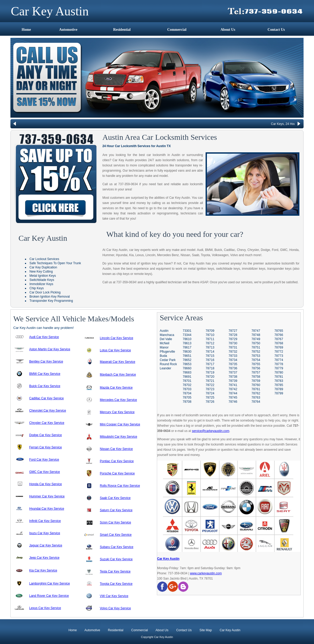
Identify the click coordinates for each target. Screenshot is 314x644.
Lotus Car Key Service (115, 350)
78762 (256, 393)
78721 (210, 381)
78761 (256, 389)
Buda (163, 356)
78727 (233, 331)
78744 (233, 393)
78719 (210, 372)
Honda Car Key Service (45, 484)
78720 (210, 377)
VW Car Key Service (114, 596)
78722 (210, 385)
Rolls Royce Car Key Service (120, 486)
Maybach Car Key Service (118, 375)
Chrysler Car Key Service (47, 423)
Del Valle (166, 339)
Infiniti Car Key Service (45, 521)
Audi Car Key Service (44, 337)
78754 (256, 360)
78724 (210, 393)
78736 (233, 368)
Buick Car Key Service (45, 386)
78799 (279, 393)
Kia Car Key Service (43, 570)
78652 (187, 360)
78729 (233, 339)
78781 (279, 377)
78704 (187, 393)
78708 (187, 402)
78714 (210, 352)
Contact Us (276, 30)
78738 (233, 377)
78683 (187, 372)
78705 (187, 398)
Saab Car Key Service (115, 498)
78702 (187, 385)
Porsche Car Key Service (117, 473)
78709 (210, 331)
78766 (279, 335)
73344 (187, 335)
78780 (279, 372)
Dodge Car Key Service (45, 435)
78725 (210, 398)
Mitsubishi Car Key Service (118, 437)
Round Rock (168, 364)
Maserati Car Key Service (118, 362)
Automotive (68, 30)
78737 (233, 372)
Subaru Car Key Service (117, 547)
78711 (210, 339)
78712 (210, 343)
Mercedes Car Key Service (118, 400)
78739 (233, 381)
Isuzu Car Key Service (45, 533)
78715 (210, 356)
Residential (122, 30)
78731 (233, 347)
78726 (210, 402)
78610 (187, 339)
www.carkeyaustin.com (206, 573)
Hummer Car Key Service (47, 496)
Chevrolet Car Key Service (48, 411)
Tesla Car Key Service (115, 571)
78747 (256, 331)
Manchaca (167, 335)
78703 (187, 389)
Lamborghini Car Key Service (50, 583)
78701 (187, 381)
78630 (187, 352)
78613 (187, 343)
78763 (256, 398)
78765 (279, 331)
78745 (233, 398)
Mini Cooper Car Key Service (120, 424)
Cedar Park (168, 360)
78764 (256, 402)
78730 (233, 343)
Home (26, 30)
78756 (256, 368)
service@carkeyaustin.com (211, 431)
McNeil (165, 343)
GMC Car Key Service (45, 472)
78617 (187, 347)
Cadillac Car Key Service (47, 398)
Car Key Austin (168, 559)
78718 (210, 368)
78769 (279, 347)
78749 (256, 339)
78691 (187, 377)
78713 (210, 347)
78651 (187, 356)
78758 (256, 377)
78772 (279, 352)
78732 (233, 352)
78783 (279, 381)
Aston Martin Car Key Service (50, 349)
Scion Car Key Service (115, 522)
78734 (233, 360)
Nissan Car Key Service (116, 449)
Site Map (205, 630)
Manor (164, 347)
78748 (256, 335)
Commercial (177, 30)
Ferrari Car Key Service (45, 447)
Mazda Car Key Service (116, 388)
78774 (279, 360)
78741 (233, 385)
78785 (279, 385)
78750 (256, 343)
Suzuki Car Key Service (116, 559)
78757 (256, 372)
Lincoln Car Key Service (116, 338)
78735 (233, 364)
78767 (279, 339)
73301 (187, 331)
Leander (165, 368)
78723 (210, 389)
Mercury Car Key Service (117, 412)
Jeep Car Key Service (44, 558)
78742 (233, 389)
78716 (210, 360)
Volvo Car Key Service (115, 608)
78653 (187, 364)
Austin (164, 331)
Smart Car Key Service (116, 535)
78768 (279, 343)
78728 (233, 335)
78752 (256, 352)
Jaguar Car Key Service (46, 545)
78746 (233, 402)
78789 (279, 389)
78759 (256, 381)
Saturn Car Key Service (116, 510)
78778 (279, 364)
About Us (228, 30)
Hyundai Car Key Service (47, 509)
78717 (210, 364)
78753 (256, 356)
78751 (256, 347)
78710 (210, 335)
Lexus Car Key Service (45, 608)
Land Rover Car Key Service (49, 596)
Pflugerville (167, 352)
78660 (187, 368)
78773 (279, 356)
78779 (279, 368)
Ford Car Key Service (44, 460)
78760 (256, 385)
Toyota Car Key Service (116, 584)
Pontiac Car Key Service (117, 461)
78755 (256, 364)
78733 (233, 356)
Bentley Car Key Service (46, 362)
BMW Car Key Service (45, 374)
